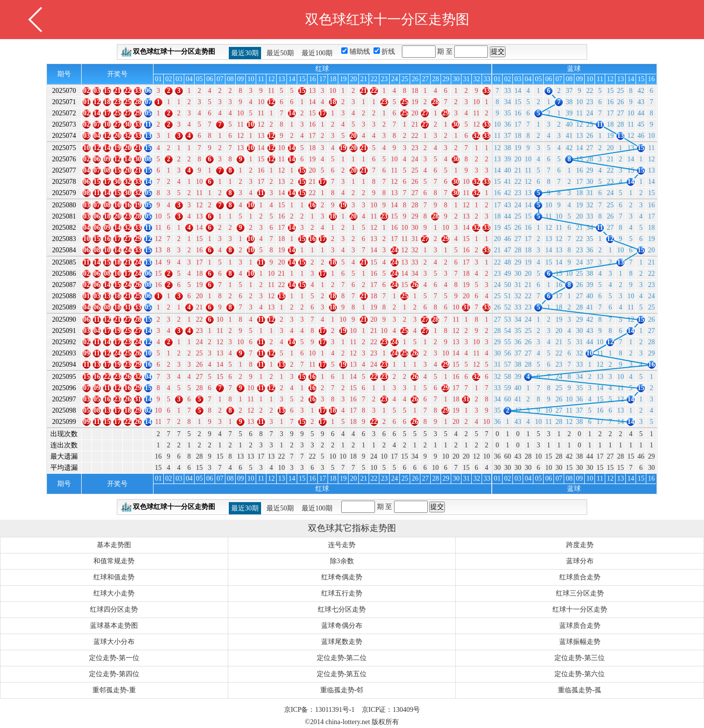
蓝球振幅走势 (580, 642)
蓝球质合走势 (580, 626)
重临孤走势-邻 (342, 690)
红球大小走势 (114, 593)
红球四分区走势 (114, 609)
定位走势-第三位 (580, 658)
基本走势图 (114, 545)
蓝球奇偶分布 (342, 626)
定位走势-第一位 (114, 658)
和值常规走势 (114, 561)
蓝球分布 (580, 561)
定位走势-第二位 (342, 658)
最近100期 (317, 53)
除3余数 (342, 561)
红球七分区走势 (342, 609)
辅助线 (361, 52)
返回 (35, 20)
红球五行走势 (342, 593)
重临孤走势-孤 (580, 690)
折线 (389, 52)
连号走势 (342, 545)
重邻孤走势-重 (114, 690)
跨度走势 (580, 545)
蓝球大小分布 (114, 642)
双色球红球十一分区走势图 (174, 52)
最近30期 (245, 53)
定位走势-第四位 (114, 674)
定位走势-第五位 (342, 674)
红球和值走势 (114, 577)
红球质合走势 (580, 577)
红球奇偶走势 (342, 577)
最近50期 (280, 53)
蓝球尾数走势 (342, 642)
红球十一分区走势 (580, 609)
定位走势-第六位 (580, 674)
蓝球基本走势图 (114, 626)
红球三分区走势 (580, 593)
